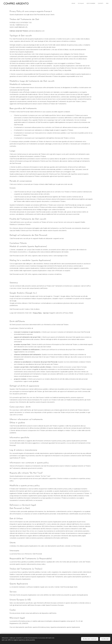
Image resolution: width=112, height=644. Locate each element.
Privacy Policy (37, 313)
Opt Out (46, 313)
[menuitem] (98, 4)
